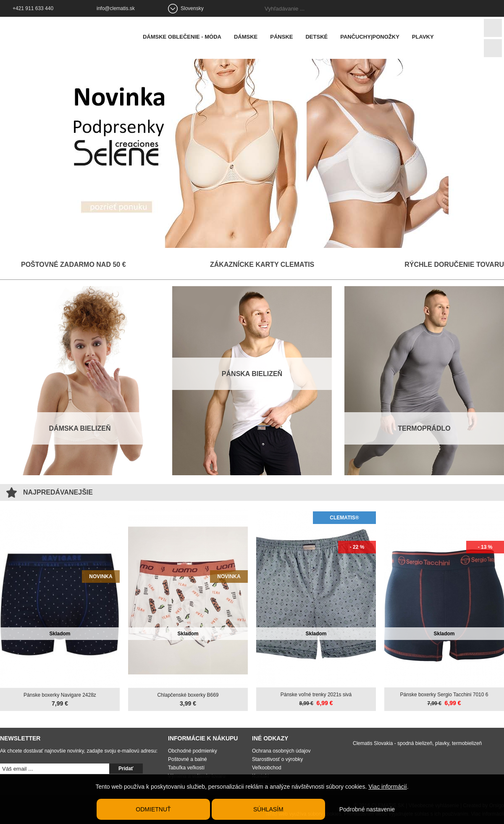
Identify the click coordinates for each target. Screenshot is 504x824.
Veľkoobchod (267, 767)
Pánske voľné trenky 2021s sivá (316, 694)
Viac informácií (388, 787)
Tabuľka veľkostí (186, 767)
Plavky (425, 37)
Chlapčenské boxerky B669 (188, 695)
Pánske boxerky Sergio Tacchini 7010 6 (444, 694)
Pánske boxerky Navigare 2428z (60, 695)
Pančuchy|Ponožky (372, 37)
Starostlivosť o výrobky (277, 759)
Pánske (283, 37)
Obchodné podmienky (193, 750)
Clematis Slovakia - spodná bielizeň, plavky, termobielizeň (417, 743)
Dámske (248, 37)
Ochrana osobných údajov (281, 750)
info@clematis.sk (116, 8)
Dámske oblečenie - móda (184, 37)
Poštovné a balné (188, 759)
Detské (319, 37)
